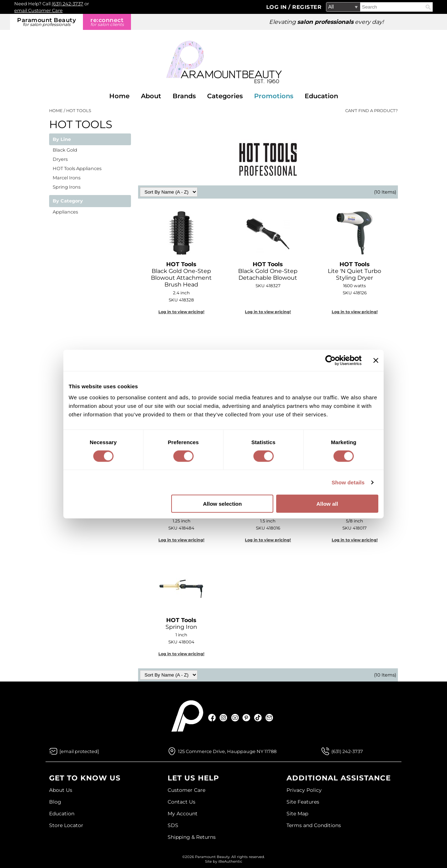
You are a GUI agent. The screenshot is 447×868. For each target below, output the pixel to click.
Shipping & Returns (192, 837)
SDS (173, 825)
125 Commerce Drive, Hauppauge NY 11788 (227, 751)
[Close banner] (376, 360)
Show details (348, 482)
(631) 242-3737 (67, 4)
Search (428, 7)
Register (307, 7)
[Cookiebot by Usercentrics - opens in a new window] (330, 360)
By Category (68, 201)
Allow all (327, 504)
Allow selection (222, 504)
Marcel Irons (67, 178)
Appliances (65, 212)
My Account (183, 814)
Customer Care (186, 790)
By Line (62, 140)
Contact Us (182, 802)
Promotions (274, 96)
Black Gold (65, 150)
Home (119, 96)
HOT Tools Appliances (77, 168)
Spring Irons (67, 187)
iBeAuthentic (230, 861)
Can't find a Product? (372, 111)
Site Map (297, 814)
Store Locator (66, 825)
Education (321, 96)
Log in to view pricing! (181, 312)
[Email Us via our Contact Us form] (79, 751)
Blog (55, 802)
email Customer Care (38, 10)
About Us (61, 790)
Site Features (303, 802)
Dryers (60, 159)
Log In (277, 7)
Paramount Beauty (46, 22)
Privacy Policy (304, 790)
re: (107, 22)
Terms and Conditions (314, 825)
